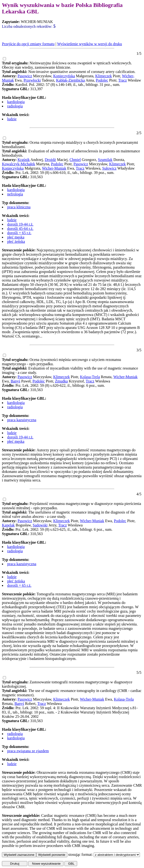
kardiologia (16, 102)
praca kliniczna (19, 207)
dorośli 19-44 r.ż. (20, 224)
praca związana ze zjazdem (28, 751)
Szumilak (105, 160)
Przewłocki (32, 80)
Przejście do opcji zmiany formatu (28, 44)
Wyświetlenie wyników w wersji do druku (89, 44)
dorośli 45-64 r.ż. (20, 229)
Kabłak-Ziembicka (70, 80)
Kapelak (8, 525)
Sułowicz (109, 168)
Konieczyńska (64, 76)
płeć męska (16, 237)
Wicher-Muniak (54, 168)
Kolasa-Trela (90, 377)
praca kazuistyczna (22, 420)
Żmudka (61, 381)
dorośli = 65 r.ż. (19, 233)
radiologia (15, 106)
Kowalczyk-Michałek (19, 164)
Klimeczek (104, 76)
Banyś (15, 381)
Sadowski (40, 525)
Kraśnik (24, 160)
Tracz (123, 80)
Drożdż (50, 160)
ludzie (12, 119)
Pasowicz (25, 76)
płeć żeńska (16, 241)
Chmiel (75, 160)
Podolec (102, 80)
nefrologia (15, 194)
